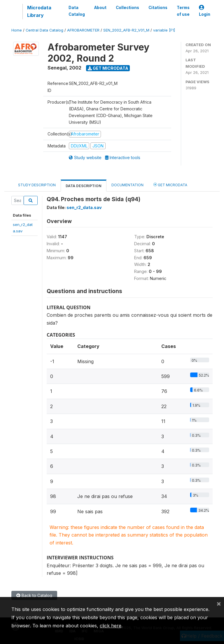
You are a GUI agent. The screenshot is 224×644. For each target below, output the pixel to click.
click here (111, 626)
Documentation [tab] (127, 185)
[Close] (219, 603)
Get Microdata (108, 68)
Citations (158, 8)
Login (205, 11)
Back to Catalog (34, 595)
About (100, 8)
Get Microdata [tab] (170, 185)
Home (17, 30)
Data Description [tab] (84, 186)
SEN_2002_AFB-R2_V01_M (126, 30)
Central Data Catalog (44, 30)
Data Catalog (77, 11)
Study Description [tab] (37, 185)
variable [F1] (164, 30)
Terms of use (183, 11)
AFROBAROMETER (83, 30)
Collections (127, 8)
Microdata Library (39, 11)
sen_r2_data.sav (84, 207)
